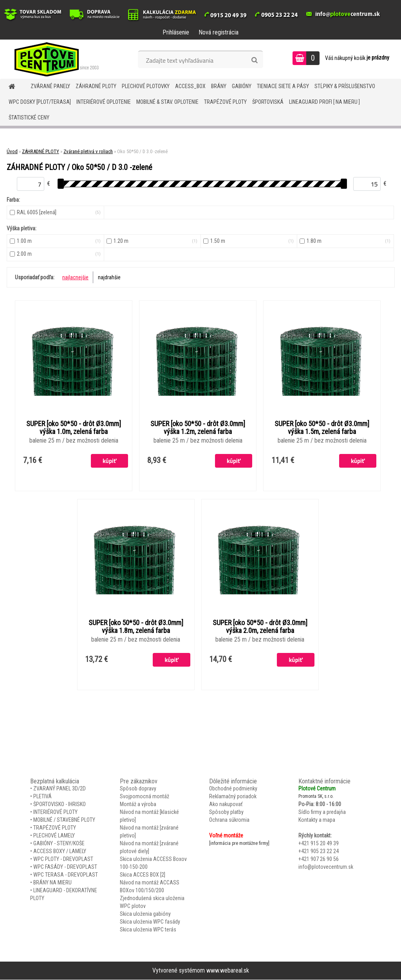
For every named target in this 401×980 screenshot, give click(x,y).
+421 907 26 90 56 (319, 859)
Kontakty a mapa (317, 820)
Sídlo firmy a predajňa (322, 812)
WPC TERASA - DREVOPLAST (66, 875)
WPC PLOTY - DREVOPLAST (63, 859)
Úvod (12, 151)
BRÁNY (219, 86)
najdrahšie (109, 277)
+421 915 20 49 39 (319, 844)
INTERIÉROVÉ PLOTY (55, 812)
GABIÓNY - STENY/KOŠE (59, 844)
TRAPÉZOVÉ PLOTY (225, 102)
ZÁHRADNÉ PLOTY (96, 86)
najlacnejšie (75, 277)
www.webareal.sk (228, 971)
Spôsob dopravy (138, 789)
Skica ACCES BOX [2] (143, 875)
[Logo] (54, 59)
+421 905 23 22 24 (319, 852)
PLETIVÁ (42, 797)
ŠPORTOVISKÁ (268, 102)
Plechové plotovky (146, 86)
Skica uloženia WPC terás (148, 930)
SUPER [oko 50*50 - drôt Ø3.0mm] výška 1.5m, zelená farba (322, 428)
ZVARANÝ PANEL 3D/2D (60, 789)
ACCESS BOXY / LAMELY (60, 852)
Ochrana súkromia (229, 820)
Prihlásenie (176, 32)
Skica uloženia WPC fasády (150, 922)
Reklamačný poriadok (233, 797)
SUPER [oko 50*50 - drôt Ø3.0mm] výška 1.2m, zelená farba (198, 428)
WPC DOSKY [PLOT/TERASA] (40, 102)
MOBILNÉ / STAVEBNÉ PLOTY (64, 820)
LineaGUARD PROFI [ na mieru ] (324, 102)
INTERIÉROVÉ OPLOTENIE (104, 102)
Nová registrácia (219, 32)
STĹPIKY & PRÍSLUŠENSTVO (345, 86)
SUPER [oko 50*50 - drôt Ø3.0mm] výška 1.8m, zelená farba (136, 627)
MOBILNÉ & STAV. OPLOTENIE (167, 102)
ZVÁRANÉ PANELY (50, 86)
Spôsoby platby (226, 812)
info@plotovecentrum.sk (326, 867)
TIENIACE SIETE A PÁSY (283, 86)
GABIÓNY (242, 86)
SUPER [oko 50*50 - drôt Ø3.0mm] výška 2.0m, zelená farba (260, 627)
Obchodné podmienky (233, 789)
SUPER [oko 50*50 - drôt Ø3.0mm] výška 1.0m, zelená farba (74, 428)
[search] (254, 60)
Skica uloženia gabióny (145, 914)
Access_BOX (190, 86)
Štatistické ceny (29, 118)
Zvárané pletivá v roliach (88, 151)
